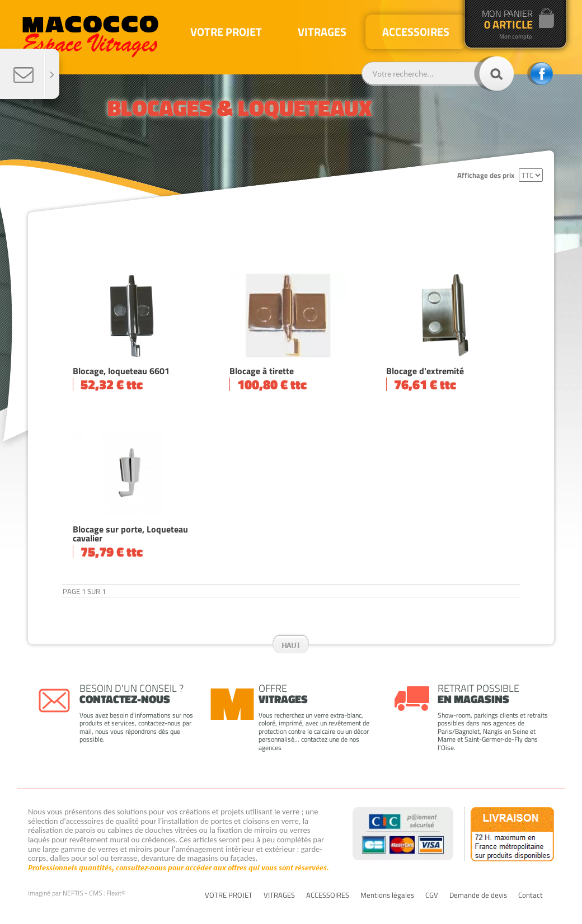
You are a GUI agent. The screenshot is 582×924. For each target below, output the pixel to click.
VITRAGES (279, 895)
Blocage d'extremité (425, 371)
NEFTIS (73, 893)
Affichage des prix (486, 175)
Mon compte (516, 37)
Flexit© (116, 893)
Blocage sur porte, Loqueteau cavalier (130, 534)
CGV (432, 895)
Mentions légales (387, 895)
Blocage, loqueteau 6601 (121, 371)
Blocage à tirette (262, 371)
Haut (291, 645)
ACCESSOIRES (328, 895)
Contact (531, 895)
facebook (540, 74)
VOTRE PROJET (229, 895)
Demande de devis (478, 895)
